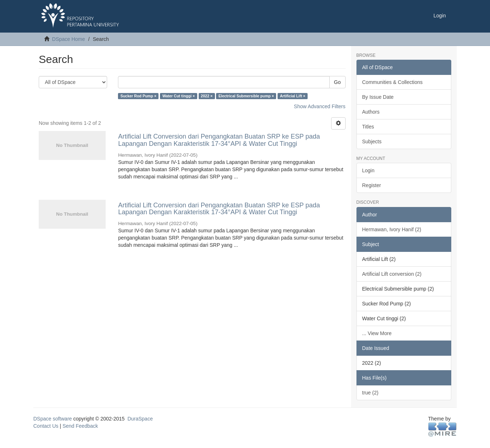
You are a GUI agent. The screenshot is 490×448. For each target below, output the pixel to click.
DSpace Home (69, 39)
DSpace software (53, 419)
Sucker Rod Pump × (138, 96)
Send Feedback (80, 426)
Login (368, 170)
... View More (377, 333)
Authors (371, 112)
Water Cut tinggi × (179, 96)
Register (372, 185)
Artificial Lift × (292, 96)
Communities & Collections (392, 82)
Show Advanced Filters (320, 106)
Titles (368, 127)
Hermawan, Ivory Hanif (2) (392, 229)
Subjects (372, 141)
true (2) (370, 393)
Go (337, 82)
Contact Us (46, 426)
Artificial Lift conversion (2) (392, 274)
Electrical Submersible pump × (246, 96)
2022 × (207, 96)
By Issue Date (378, 97)
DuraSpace (140, 419)
